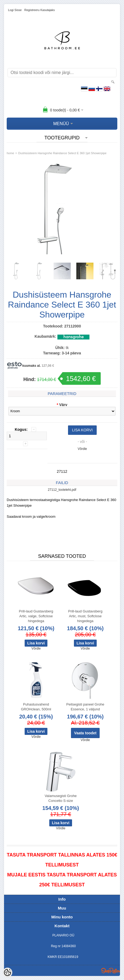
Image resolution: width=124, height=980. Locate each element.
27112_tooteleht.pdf (62, 490)
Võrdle (82, 449)
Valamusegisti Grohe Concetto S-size (61, 798)
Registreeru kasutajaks (40, 10)
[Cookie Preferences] (7, 972)
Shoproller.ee (111, 971)
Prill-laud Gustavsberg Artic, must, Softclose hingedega (85, 616)
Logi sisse (15, 10)
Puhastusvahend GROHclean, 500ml (36, 707)
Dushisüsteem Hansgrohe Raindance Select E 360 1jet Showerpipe (62, 153)
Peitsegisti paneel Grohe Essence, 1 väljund (85, 707)
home (10, 153)
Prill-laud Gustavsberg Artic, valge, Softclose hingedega (36, 616)
